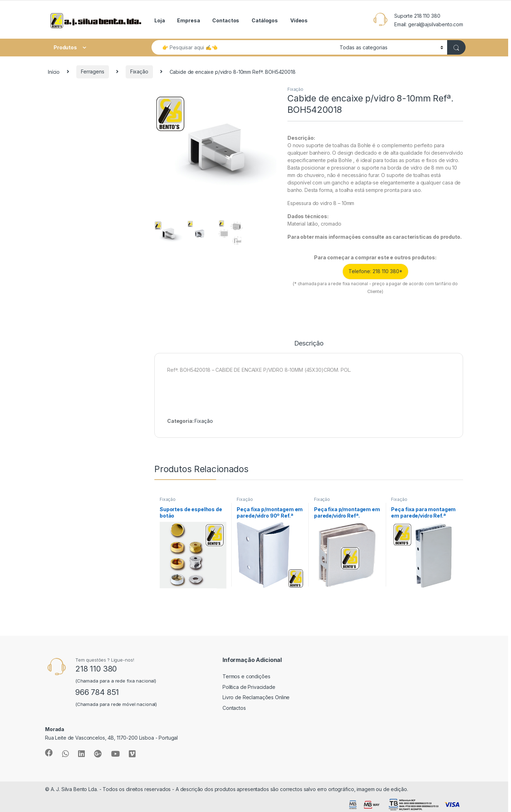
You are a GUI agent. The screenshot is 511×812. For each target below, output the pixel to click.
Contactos (226, 20)
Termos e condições (246, 676)
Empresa (188, 20)
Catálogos (265, 20)
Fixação (139, 71)
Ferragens (93, 71)
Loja (160, 20)
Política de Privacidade (249, 687)
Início (54, 71)
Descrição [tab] (309, 344)
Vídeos (299, 20)
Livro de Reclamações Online (256, 697)
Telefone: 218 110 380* (375, 271)
